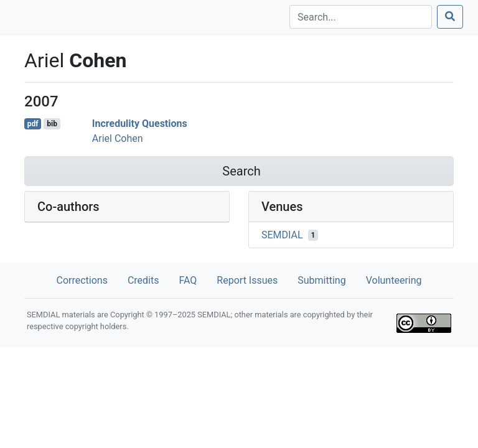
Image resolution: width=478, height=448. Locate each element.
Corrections (82, 280)
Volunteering (394, 280)
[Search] (361, 17)
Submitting (321, 280)
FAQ (188, 280)
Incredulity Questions (140, 124)
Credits (143, 280)
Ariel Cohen (118, 138)
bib (52, 124)
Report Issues (247, 280)
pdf (33, 124)
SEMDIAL (282, 235)
